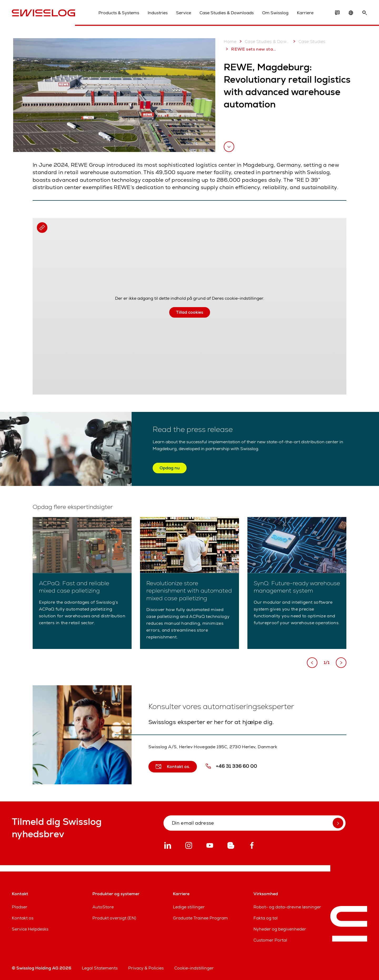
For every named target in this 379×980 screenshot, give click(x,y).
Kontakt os (23, 918)
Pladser (20, 907)
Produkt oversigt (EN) (114, 918)
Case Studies (308, 41)
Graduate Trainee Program (200, 918)
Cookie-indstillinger (194, 968)
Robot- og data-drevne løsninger (287, 907)
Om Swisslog (275, 13)
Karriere (305, 13)
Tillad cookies (190, 312)
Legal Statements (100, 968)
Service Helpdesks (30, 929)
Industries (158, 13)
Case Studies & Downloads (227, 13)
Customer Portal (270, 940)
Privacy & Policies (146, 968)
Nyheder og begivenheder (280, 929)
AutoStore (103, 907)
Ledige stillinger (189, 907)
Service (184, 13)
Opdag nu (170, 468)
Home (230, 41)
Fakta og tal (266, 918)
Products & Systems (119, 13)
